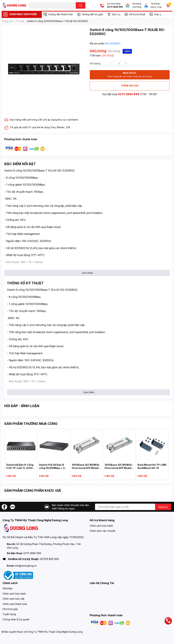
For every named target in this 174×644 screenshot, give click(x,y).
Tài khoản (155, 4)
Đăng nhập (156, 7)
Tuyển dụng (9, 614)
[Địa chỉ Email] (133, 507)
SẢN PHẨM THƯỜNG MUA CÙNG (31, 424)
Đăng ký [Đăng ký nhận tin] (163, 507)
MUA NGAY (130, 75)
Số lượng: (95, 63)
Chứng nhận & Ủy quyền (16, 619)
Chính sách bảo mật (13, 599)
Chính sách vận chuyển (102, 531)
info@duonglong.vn (26, 566)
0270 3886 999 (115, 7)
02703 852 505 (49, 559)
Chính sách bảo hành (101, 526)
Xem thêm (87, 273)
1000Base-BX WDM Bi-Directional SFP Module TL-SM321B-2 (119, 468)
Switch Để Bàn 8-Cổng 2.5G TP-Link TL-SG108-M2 (21, 468)
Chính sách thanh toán (15, 604)
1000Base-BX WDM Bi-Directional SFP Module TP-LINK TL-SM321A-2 (86, 468)
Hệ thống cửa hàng (137, 5)
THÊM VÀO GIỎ (130, 86)
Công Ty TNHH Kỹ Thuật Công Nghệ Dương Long (55, 632)
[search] (81, 5)
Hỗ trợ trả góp (10, 609)
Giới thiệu (8, 588)
